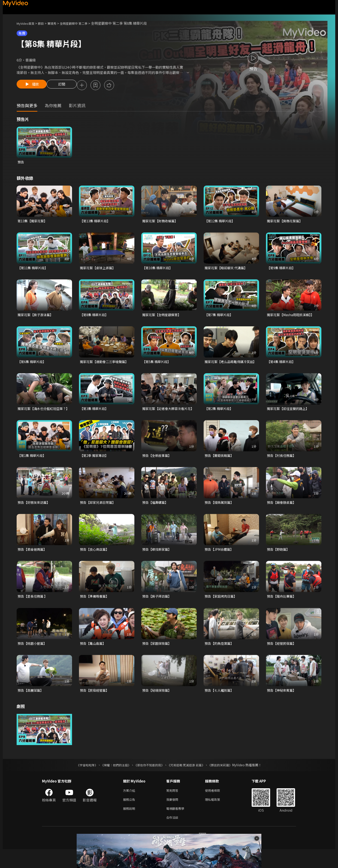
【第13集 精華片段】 (96, 222)
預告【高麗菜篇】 (31, 706)
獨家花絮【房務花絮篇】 (286, 222)
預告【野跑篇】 (279, 564)
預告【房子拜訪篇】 (158, 611)
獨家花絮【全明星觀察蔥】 (163, 317)
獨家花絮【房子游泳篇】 (37, 317)
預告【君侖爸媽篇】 (33, 564)
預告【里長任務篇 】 (33, 611)
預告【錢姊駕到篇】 (220, 517)
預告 (21, 163)
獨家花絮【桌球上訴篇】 (99, 270)
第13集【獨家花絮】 (33, 222)
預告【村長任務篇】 (282, 469)
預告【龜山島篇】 (94, 659)
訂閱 (65, 86)
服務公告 (130, 817)
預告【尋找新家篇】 (158, 564)
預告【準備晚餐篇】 (95, 611)
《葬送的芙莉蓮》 (224, 781)
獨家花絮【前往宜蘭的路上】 (289, 417)
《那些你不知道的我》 (149, 781)
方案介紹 (130, 807)
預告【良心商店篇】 (95, 564)
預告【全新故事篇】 (158, 469)
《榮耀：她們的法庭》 (113, 781)
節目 (45, 23)
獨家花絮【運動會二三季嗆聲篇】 (106, 364)
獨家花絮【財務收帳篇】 (161, 222)
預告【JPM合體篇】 (220, 564)
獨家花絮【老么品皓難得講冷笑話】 (229, 367)
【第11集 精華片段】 (34, 270)
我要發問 (173, 817)
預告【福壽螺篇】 (156, 517)
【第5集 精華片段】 (157, 364)
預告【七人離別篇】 (220, 706)
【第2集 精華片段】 (220, 417)
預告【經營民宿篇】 (282, 659)
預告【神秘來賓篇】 (282, 706)
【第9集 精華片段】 (282, 270)
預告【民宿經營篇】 (95, 706)
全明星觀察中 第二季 (81, 23)
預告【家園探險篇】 (158, 659)
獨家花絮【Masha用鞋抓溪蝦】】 (292, 317)
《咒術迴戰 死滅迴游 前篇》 (188, 781)
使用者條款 (216, 807)
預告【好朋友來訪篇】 (35, 517)
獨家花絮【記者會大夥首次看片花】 (166, 419)
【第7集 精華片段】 (220, 317)
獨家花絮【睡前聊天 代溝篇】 (227, 270)
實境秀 (57, 23)
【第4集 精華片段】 (282, 364)
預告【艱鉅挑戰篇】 (220, 469)
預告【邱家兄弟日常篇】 (99, 517)
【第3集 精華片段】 (95, 417)
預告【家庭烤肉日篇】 (222, 611)
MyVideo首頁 (27, 23)
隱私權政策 (216, 817)
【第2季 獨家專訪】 (95, 469)
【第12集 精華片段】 (221, 222)
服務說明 (130, 826)
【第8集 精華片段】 (95, 317)
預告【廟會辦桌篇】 (282, 517)
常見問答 (173, 807)
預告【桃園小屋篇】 (33, 659)
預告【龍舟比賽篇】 (282, 611)
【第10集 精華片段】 (158, 270)
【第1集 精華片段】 (33, 469)
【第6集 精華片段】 (33, 364)
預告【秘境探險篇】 (158, 706)
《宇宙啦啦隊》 (82, 781)
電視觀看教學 (177, 826)
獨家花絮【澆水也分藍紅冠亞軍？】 (40, 419)
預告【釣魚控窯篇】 (220, 659)
